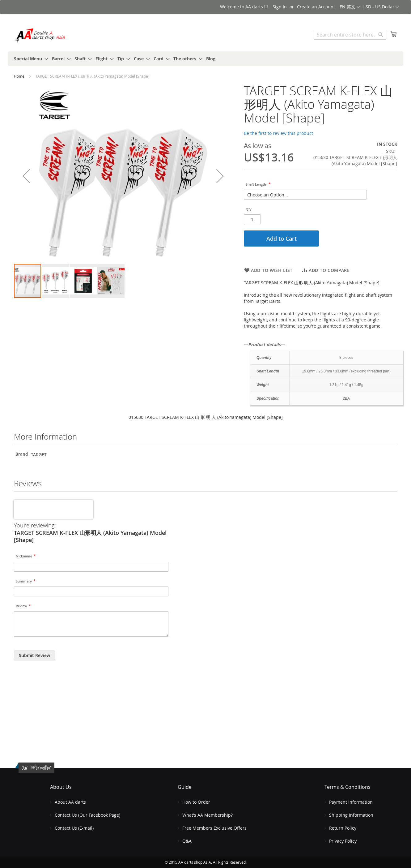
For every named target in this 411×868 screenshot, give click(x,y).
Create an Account (316, 7)
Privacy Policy (343, 841)
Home (19, 76)
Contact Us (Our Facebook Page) (87, 815)
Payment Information (351, 802)
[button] (381, 7)
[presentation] (53, 509)
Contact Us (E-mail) (74, 828)
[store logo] (40, 35)
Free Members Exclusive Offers (214, 828)
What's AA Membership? (208, 815)
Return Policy (343, 828)
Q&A (187, 841)
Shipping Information (351, 815)
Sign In (280, 7)
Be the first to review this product (278, 133)
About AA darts (70, 802)
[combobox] (350, 35)
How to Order (196, 802)
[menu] (205, 59)
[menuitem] (29, 59)
